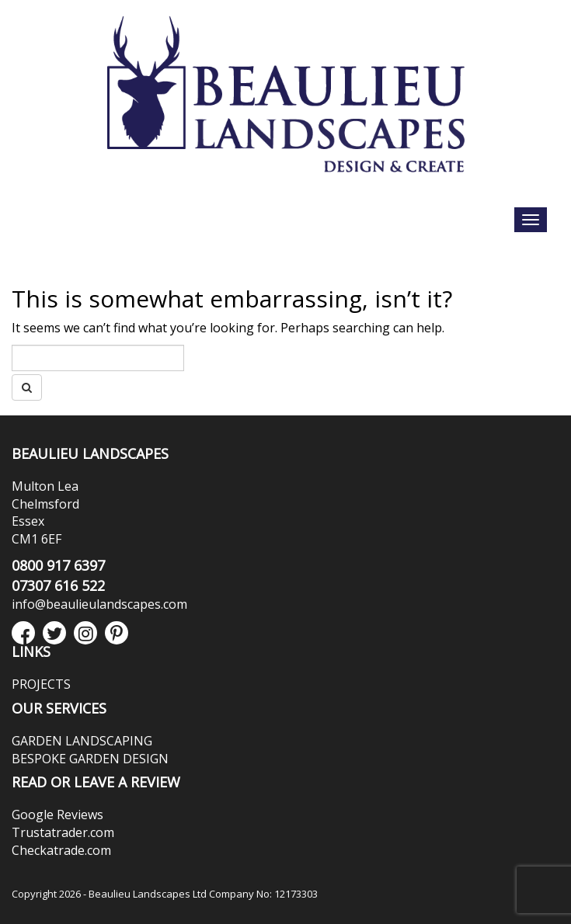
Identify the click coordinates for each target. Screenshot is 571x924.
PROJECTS (41, 684)
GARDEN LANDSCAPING (82, 741)
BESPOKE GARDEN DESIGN (90, 759)
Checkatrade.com (61, 850)
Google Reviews (57, 815)
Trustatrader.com (63, 832)
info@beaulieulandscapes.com (99, 604)
